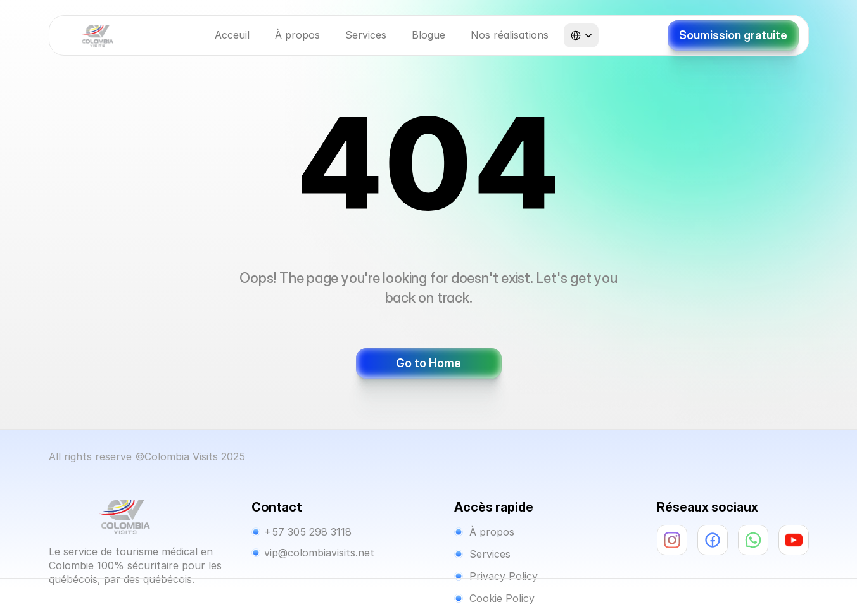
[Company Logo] (97, 36)
